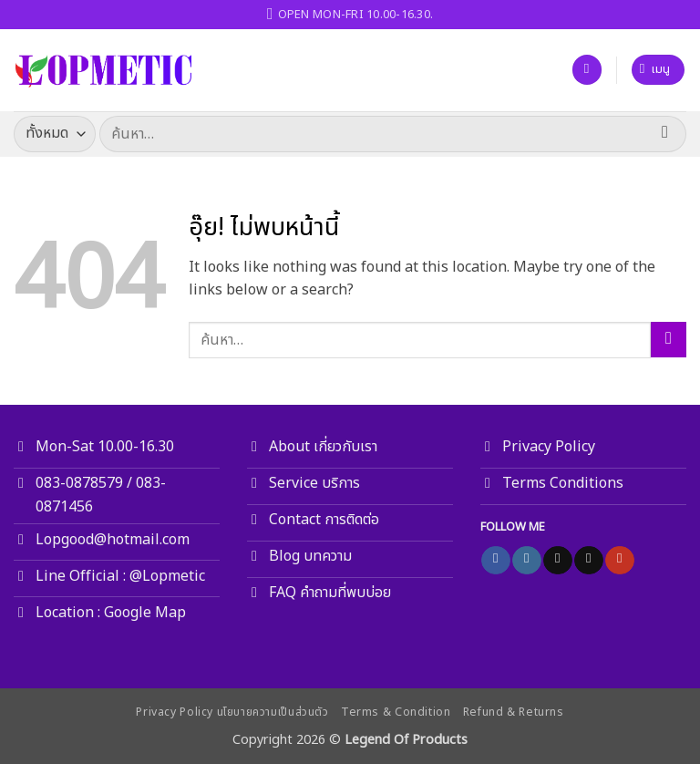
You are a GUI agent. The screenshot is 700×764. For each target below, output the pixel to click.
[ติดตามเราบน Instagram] (526, 561)
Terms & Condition (396, 712)
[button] (659, 70)
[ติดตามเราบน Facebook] (495, 561)
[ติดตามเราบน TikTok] (557, 561)
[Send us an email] (588, 561)
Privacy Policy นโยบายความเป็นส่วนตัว (232, 712)
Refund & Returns (514, 712)
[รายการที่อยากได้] (587, 70)
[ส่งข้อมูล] (665, 134)
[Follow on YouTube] (619, 561)
